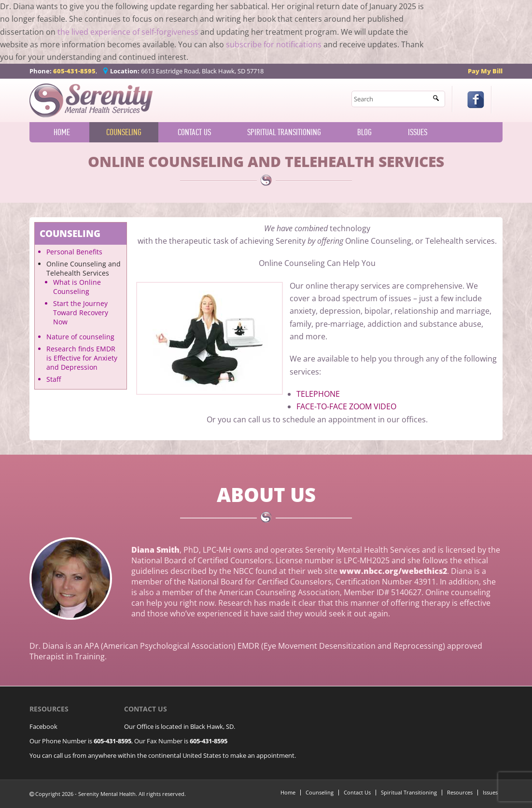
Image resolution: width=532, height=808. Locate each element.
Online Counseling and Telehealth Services (84, 268)
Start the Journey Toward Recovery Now (81, 313)
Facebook (43, 726)
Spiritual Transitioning (284, 132)
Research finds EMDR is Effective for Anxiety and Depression (82, 358)
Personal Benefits (74, 252)
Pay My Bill (485, 71)
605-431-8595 (74, 71)
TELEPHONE (318, 394)
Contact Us (194, 132)
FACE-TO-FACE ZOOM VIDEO (346, 406)
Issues (418, 132)
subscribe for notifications (274, 44)
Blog (364, 132)
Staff (54, 379)
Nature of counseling (80, 337)
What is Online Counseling (77, 287)
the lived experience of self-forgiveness (128, 32)
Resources (460, 792)
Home (62, 132)
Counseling (124, 132)
